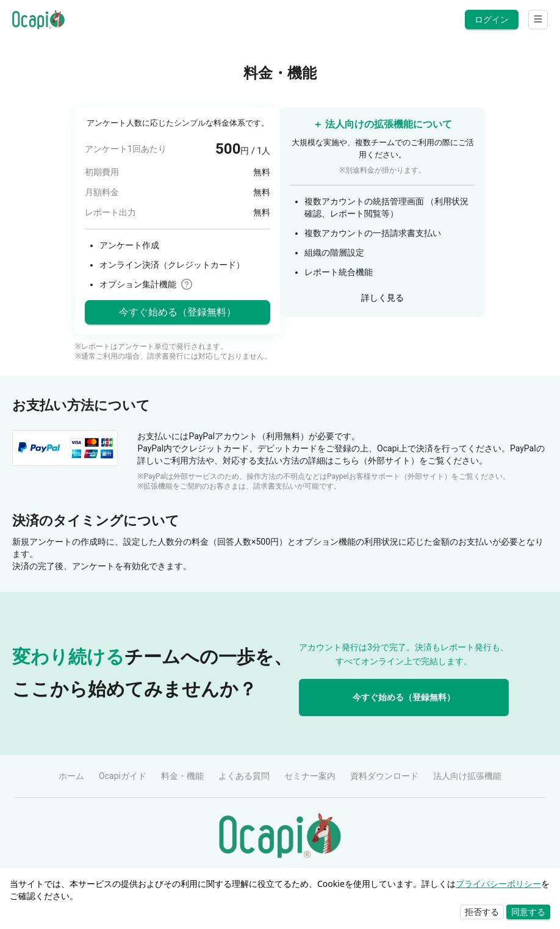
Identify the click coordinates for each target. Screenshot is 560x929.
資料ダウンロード (384, 776)
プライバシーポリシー (498, 884)
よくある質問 (244, 776)
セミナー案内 (310, 776)
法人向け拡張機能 (467, 776)
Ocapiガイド (123, 776)
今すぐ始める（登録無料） (404, 697)
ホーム (71, 776)
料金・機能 (182, 776)
